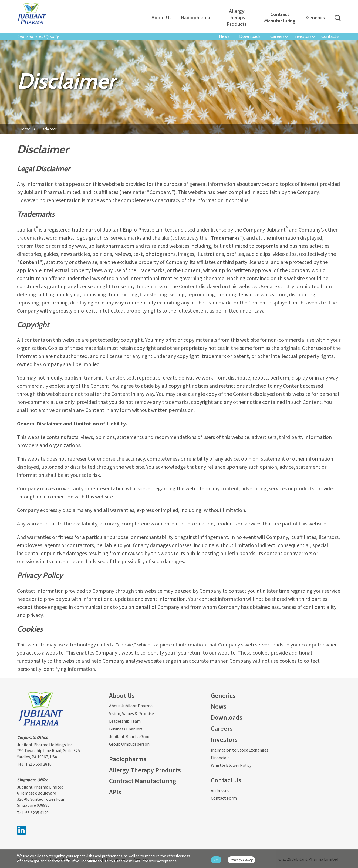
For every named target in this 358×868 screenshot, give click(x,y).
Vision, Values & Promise (131, 713)
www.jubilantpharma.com (105, 246)
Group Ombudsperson (129, 744)
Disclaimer (48, 129)
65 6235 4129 (37, 813)
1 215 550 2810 (38, 764)
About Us (161, 18)
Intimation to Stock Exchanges (240, 750)
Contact (329, 36)
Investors (303, 36)
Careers (277, 36)
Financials (220, 758)
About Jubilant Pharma (131, 706)
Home (25, 129)
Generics (315, 18)
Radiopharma (196, 18)
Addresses (220, 790)
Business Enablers (126, 729)
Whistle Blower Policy (231, 765)
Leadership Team (125, 721)
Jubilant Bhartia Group (130, 736)
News (224, 36)
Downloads (250, 36)
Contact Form (224, 798)
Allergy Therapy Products (237, 18)
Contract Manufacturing (280, 18)
